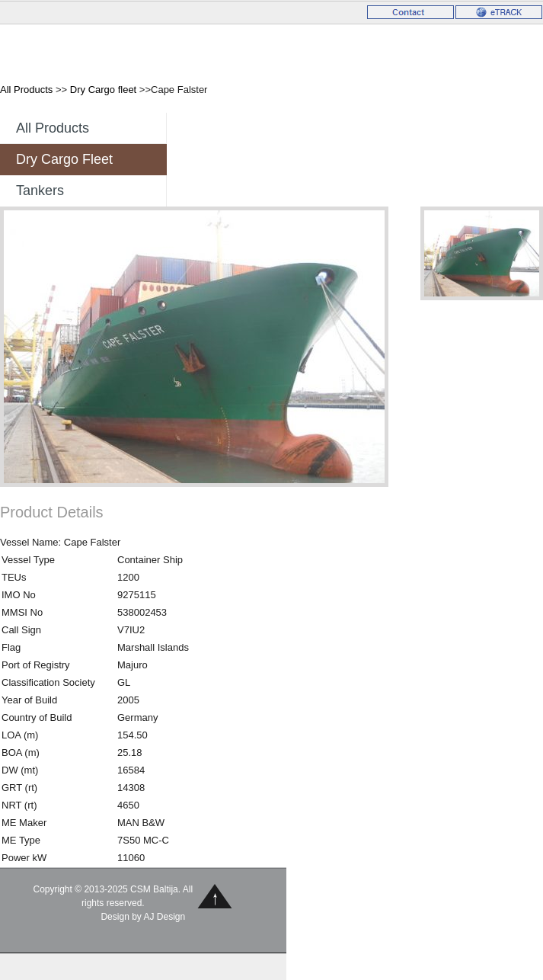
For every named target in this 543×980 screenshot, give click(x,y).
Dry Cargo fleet (103, 90)
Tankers (40, 191)
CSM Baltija (69, 52)
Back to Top (215, 896)
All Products (26, 90)
